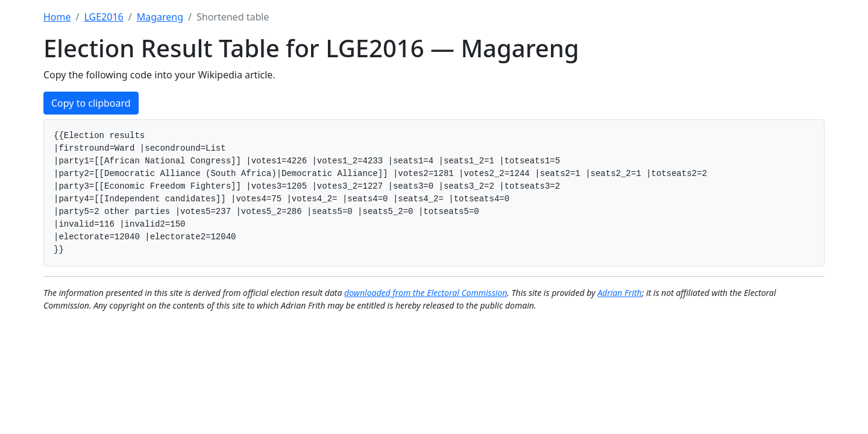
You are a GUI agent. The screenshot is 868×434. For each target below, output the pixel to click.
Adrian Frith (619, 293)
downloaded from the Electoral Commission (426, 293)
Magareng (160, 17)
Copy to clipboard (91, 103)
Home (57, 17)
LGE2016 (103, 17)
